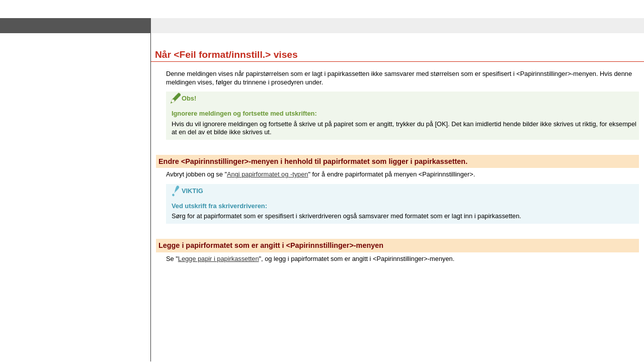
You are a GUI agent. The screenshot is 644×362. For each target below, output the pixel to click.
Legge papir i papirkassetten (219, 259)
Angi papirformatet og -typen (267, 174)
